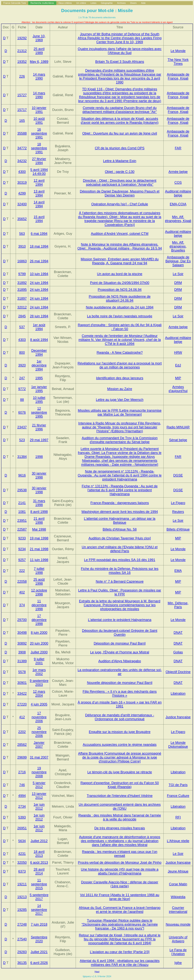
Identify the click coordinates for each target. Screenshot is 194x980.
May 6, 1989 (39, 62)
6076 (22, 412)
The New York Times (178, 62)
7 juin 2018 (39, 924)
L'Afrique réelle (178, 841)
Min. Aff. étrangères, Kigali (178, 219)
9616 (22, 475)
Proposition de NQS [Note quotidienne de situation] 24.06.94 (120, 298)
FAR (178, 148)
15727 (22, 95)
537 (22, 327)
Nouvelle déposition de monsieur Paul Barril (120, 683)
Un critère (81, 3)
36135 (22, 963)
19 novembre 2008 (39, 772)
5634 (22, 841)
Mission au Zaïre (120, 389)
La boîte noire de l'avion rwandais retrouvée (120, 316)
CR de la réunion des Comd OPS (120, 148)
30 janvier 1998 (39, 475)
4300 (22, 172)
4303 (22, 340)
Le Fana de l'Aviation (178, 952)
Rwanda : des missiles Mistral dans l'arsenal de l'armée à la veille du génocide (120, 817)
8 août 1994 (39, 340)
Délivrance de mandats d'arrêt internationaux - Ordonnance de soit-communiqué (120, 717)
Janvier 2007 (39, 745)
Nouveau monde (178, 924)
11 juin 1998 (39, 560)
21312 (22, 51)
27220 (22, 704)
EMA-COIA (178, 204)
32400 (22, 204)
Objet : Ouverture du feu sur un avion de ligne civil (120, 133)
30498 (22, 632)
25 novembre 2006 (39, 732)
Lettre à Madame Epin (120, 161)
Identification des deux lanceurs (120, 378)
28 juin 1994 (39, 316)
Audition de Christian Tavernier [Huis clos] (120, 538)
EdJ (178, 365)
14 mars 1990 (39, 76)
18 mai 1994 (39, 246)
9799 (22, 274)
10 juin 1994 (39, 274)
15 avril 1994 (39, 219)
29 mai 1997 (39, 440)
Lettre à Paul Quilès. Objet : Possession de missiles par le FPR (120, 592)
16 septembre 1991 (39, 133)
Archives (121, 3)
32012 (22, 307)
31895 (22, 290)
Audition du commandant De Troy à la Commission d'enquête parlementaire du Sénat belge (120, 440)
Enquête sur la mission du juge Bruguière (120, 732)
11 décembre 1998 (39, 605)
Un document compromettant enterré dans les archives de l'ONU (120, 806)
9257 (22, 560)
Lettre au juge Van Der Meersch (120, 400)
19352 (22, 62)
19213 (22, 897)
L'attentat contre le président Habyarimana (120, 620)
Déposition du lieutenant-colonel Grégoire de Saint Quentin (120, 632)
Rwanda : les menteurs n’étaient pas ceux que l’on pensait (120, 854)
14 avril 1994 (39, 204)
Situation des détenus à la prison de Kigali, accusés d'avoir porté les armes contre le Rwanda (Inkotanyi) (120, 121)
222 (22, 571)
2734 (22, 806)
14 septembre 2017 (39, 910)
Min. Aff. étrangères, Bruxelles (178, 246)
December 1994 (39, 352)
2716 (22, 772)
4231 (22, 854)
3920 (22, 365)
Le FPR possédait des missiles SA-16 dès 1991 (120, 560)
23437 (22, 427)
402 (22, 592)
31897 (22, 298)
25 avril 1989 (39, 51)
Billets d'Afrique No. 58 (120, 529)
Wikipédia (178, 897)
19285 (22, 910)
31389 (22, 661)
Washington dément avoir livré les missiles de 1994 (120, 512)
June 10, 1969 (39, 38)
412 (22, 717)
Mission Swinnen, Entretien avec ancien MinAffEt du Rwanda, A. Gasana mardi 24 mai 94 (120, 261)
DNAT (178, 632)
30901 (22, 683)
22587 (22, 529)
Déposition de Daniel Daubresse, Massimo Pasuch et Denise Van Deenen (120, 193)
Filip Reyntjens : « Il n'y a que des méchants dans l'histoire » (120, 693)
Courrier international (178, 910)
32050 (22, 862)
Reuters (178, 512)
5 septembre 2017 (39, 897)
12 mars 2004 (39, 693)
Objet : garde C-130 (120, 172)
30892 (22, 643)
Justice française (178, 717)
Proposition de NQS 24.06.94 (120, 290)
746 (22, 785)
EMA (178, 571)
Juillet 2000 (39, 652)
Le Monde (178, 51)
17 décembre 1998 (39, 620)
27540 (22, 939)
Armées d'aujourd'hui (178, 389)
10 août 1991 (39, 121)
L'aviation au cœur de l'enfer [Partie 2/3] (120, 952)
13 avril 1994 (39, 193)
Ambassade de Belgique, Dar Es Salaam (178, 261)
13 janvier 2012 (39, 796)
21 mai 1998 (39, 549)
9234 (22, 549)
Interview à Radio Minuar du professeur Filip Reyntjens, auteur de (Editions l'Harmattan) (120, 427)
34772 (22, 148)
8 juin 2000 (39, 632)
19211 (22, 884)
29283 (22, 952)
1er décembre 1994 (39, 365)
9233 (22, 538)
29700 (22, 620)
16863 (22, 261)
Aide (143, 3)
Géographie (107, 3)
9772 (22, 389)
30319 (22, 182)
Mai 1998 (39, 529)
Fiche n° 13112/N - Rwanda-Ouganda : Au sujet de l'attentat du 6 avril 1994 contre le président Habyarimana (120, 490)
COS (178, 182)
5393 (22, 817)
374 (22, 605)
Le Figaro (178, 503)
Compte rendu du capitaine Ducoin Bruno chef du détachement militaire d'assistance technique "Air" (120, 110)
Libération (178, 693)
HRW (178, 352)
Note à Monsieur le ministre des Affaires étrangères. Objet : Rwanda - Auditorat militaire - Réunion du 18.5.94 (120, 246)
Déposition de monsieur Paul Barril (120, 643)
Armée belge (178, 172)
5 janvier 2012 (39, 785)
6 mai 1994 (39, 234)
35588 (22, 133)
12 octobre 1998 (39, 592)
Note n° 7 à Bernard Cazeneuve (120, 581)
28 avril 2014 (39, 871)
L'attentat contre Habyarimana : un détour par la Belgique (120, 520)
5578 (22, 672)
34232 (22, 161)
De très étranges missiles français (120, 828)
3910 (22, 246)
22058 (22, 581)
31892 (22, 283)
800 (22, 352)
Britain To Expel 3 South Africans (120, 62)
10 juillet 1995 (39, 400)
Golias (178, 652)
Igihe (178, 963)
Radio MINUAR (178, 427)
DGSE (178, 475)
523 (22, 440)
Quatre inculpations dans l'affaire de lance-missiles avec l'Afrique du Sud (120, 51)
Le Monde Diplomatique (178, 745)
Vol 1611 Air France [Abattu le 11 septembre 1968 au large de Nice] (120, 897)
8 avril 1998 (39, 512)
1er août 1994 (39, 327)
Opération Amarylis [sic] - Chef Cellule (120, 204)
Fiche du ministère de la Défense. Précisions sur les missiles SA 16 (120, 571)
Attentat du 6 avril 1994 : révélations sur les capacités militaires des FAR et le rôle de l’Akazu (120, 963)
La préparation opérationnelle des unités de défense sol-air (120, 672)
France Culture (178, 796)
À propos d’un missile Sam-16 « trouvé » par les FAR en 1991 (120, 704)
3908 (22, 652)
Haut (97, 972)
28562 (22, 745)
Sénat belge (178, 440)
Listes (93, 3)
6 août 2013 (39, 862)
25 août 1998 (39, 581)
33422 (22, 693)
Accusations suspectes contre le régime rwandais (120, 745)
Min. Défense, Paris (178, 605)
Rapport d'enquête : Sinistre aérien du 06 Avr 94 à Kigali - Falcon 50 (120, 327)
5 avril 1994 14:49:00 (39, 172)
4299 (22, 193)
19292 (22, 38)
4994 (22, 796)
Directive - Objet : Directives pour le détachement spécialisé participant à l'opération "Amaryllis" (120, 182)
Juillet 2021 (39, 952)
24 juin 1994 (39, 283)
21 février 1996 (39, 427)
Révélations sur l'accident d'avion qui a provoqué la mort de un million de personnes (120, 365)
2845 (22, 316)
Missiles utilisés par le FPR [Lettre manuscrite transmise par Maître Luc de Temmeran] (120, 412)
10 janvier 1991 (39, 110)
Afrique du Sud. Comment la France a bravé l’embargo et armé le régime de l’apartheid (120, 910)
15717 (22, 110)
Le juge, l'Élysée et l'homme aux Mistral (120, 652)
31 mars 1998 (39, 503)
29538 (22, 490)
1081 (22, 512)
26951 (22, 828)
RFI (178, 817)
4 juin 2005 (39, 704)
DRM (178, 283)
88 (22, 400)
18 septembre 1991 (39, 148)
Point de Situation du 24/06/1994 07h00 (120, 283)
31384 (22, 457)
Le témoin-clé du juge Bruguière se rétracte (120, 772)
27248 (22, 924)
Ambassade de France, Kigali (178, 76)
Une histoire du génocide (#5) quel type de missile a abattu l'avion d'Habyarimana (120, 871)
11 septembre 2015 (39, 884)
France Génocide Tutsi (15, 3)
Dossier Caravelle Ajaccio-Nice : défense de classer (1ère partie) (120, 884)
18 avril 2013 (39, 854)
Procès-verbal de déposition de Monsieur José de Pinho (120, 862)
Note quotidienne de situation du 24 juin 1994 (120, 307)
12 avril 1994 (39, 182)
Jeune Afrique (178, 871)
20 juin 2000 (39, 643)
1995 (39, 378)
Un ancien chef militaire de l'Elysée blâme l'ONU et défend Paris (120, 549)
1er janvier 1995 (39, 389)
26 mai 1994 (39, 261)
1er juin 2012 (39, 806)
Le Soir (178, 274)
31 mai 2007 (39, 757)
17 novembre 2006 (39, 717)
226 (22, 76)
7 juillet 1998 (39, 571)
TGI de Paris (178, 785)
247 (22, 378)
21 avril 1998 (39, 520)
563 (22, 234)
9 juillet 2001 (39, 661)
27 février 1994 (39, 161)
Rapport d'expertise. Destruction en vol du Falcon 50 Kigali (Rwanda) (120, 785)
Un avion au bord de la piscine (120, 274)
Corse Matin (178, 884)
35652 (22, 219)
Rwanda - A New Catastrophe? (120, 352)
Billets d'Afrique (178, 529)
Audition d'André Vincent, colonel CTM (120, 234)
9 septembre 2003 (39, 683)
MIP (178, 378)
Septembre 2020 (39, 939)
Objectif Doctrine (178, 672)
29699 (22, 757)
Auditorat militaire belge (178, 193)
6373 (22, 871)
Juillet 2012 (39, 841)
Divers (133, 3)
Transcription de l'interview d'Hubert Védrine (120, 796)
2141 (22, 503)
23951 (22, 520)
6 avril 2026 (39, 963)
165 (22, 121)
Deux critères (65, 3)
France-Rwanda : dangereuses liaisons (120, 503)
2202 (22, 732)
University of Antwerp (178, 939)
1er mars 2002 (39, 672)
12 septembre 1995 (39, 412)
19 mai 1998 (39, 538)
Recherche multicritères (42, 3)
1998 (39, 457)
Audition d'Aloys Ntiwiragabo (120, 661)
